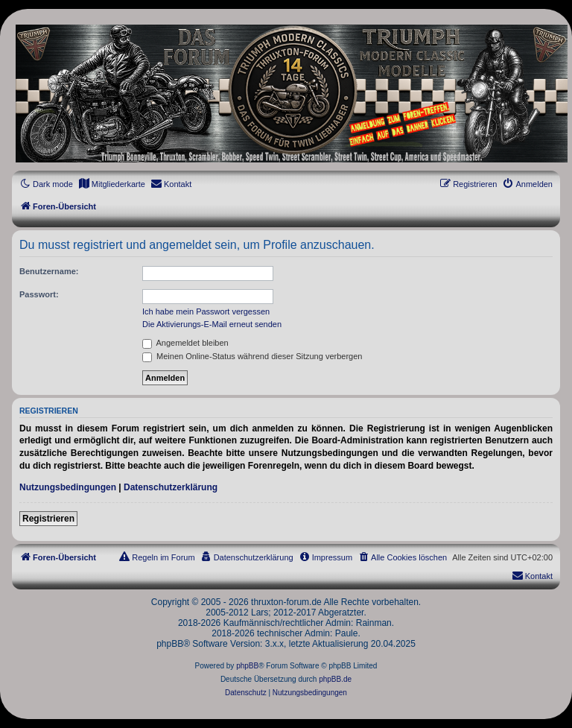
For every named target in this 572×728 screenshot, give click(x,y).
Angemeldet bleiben (185, 343)
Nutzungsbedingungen (68, 487)
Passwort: (39, 294)
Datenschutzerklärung (171, 487)
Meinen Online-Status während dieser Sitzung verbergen (252, 356)
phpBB (247, 666)
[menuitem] (112, 184)
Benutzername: (49, 271)
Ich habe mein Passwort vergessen (206, 311)
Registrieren (48, 519)
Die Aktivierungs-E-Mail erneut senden (212, 324)
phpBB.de (335, 679)
